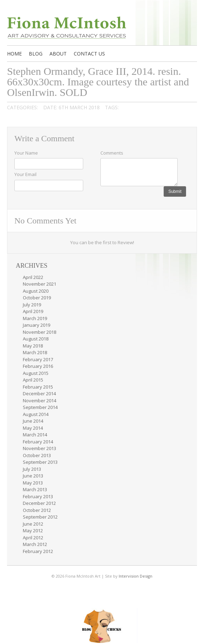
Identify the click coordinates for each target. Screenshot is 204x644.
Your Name (26, 153)
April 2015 (33, 380)
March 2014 (35, 435)
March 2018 (35, 352)
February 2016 (38, 366)
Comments (112, 153)
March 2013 (35, 489)
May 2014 (33, 428)
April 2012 (33, 538)
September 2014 (40, 407)
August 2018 (36, 339)
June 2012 (33, 524)
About (58, 54)
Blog (36, 54)
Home (14, 54)
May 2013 (33, 483)
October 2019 (37, 298)
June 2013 (33, 476)
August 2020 (36, 291)
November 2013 (40, 448)
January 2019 (37, 325)
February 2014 (38, 442)
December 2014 (39, 393)
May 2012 (33, 531)
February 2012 (38, 551)
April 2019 (33, 311)
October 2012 (37, 510)
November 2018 (40, 332)
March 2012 (35, 544)
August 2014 (36, 414)
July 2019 (32, 305)
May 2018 (33, 346)
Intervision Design (136, 576)
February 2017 (38, 359)
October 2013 (37, 455)
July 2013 (32, 469)
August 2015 (36, 373)
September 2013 (40, 462)
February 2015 (38, 387)
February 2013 (38, 496)
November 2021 (40, 284)
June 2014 (33, 421)
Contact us (89, 54)
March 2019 (35, 318)
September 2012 (40, 517)
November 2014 (40, 401)
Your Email (25, 174)
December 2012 (39, 503)
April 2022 (33, 277)
